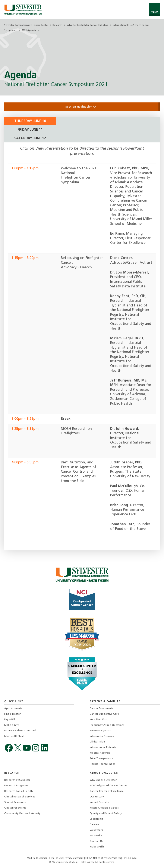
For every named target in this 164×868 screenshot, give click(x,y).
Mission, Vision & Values (104, 808)
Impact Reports (99, 802)
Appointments (13, 708)
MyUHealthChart (14, 736)
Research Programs (16, 786)
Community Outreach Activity (22, 813)
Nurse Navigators (100, 731)
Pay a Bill (10, 720)
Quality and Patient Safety (106, 813)
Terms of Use (56, 858)
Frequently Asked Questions (107, 725)
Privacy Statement (74, 858)
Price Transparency (101, 759)
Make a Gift (11, 725)
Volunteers (96, 830)
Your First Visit (99, 720)
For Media (96, 836)
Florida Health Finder (102, 764)
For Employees (130, 858)
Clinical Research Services (20, 797)
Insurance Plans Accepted (20, 731)
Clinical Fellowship (15, 808)
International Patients (103, 747)
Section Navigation (82, 107)
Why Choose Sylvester (103, 780)
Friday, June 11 (30, 130)
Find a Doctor (13, 714)
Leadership (97, 819)
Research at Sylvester (17, 780)
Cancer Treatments (101, 708)
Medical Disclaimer (37, 858)
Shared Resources (15, 802)
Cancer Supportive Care (104, 714)
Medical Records (100, 753)
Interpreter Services (102, 736)
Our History (97, 797)
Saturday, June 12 (30, 138)
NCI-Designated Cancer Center (108, 786)
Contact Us (96, 841)
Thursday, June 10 (30, 121)
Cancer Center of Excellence (107, 791)
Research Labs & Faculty (19, 791)
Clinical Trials (98, 742)
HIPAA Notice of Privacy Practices (103, 858)
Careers (94, 825)
